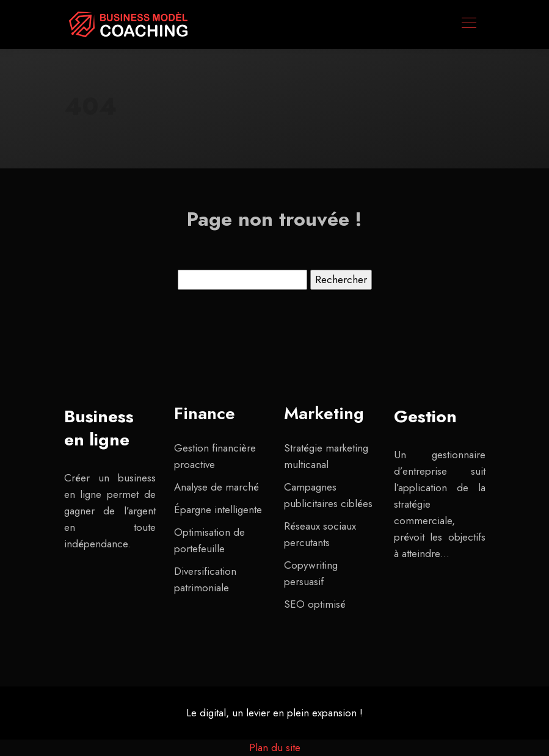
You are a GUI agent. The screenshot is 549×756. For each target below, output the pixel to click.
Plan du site (275, 747)
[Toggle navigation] (468, 24)
